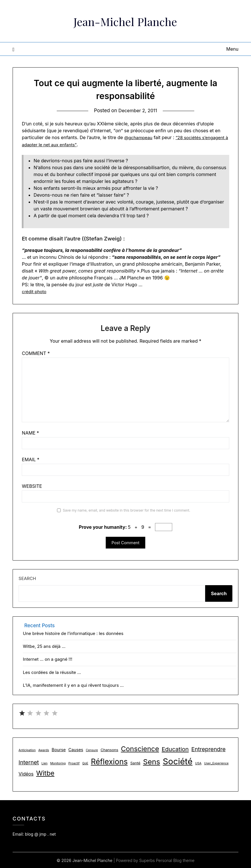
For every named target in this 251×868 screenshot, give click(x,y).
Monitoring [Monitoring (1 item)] (58, 763)
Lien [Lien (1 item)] (45, 763)
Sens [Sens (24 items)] (152, 761)
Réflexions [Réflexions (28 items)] (109, 761)
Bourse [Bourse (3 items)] (59, 749)
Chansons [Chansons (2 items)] (109, 749)
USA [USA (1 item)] (198, 763)
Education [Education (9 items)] (175, 749)
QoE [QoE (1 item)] (85, 763)
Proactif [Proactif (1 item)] (74, 763)
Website (32, 486)
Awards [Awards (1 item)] (44, 750)
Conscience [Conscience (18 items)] (140, 748)
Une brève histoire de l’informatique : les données (73, 633)
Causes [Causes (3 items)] (76, 749)
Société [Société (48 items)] (178, 761)
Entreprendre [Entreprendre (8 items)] (208, 749)
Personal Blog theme (175, 860)
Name (30, 433)
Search (27, 578)
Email (31, 459)
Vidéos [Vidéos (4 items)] (26, 774)
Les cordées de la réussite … (52, 672)
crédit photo (35, 291)
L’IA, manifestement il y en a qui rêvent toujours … (73, 685)
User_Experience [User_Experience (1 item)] (216, 763)
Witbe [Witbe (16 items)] (45, 773)
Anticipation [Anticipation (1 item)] (27, 750)
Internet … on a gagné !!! (48, 659)
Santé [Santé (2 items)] (135, 762)
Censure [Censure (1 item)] (92, 750)
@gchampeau (139, 137)
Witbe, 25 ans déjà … (44, 646)
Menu (232, 49)
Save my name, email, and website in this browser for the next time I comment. (127, 510)
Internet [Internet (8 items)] (29, 762)
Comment (36, 353)
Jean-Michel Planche (125, 20)
